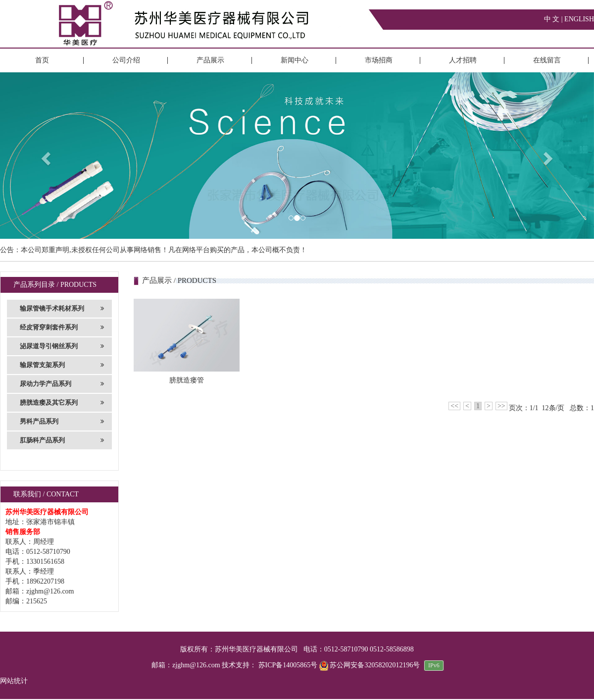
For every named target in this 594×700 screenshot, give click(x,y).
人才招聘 (463, 60)
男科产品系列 (62, 422)
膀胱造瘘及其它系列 (62, 403)
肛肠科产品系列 (62, 440)
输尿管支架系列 (62, 365)
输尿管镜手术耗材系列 (62, 309)
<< (454, 406)
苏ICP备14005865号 (288, 665)
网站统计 (14, 681)
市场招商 (379, 60)
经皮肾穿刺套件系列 (62, 327)
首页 (42, 60)
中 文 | (554, 19)
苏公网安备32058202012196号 (371, 665)
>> (501, 406)
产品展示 (210, 60)
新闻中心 (295, 60)
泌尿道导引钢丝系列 (62, 346)
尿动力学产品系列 (62, 384)
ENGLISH (579, 19)
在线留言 (547, 60)
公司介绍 (126, 60)
